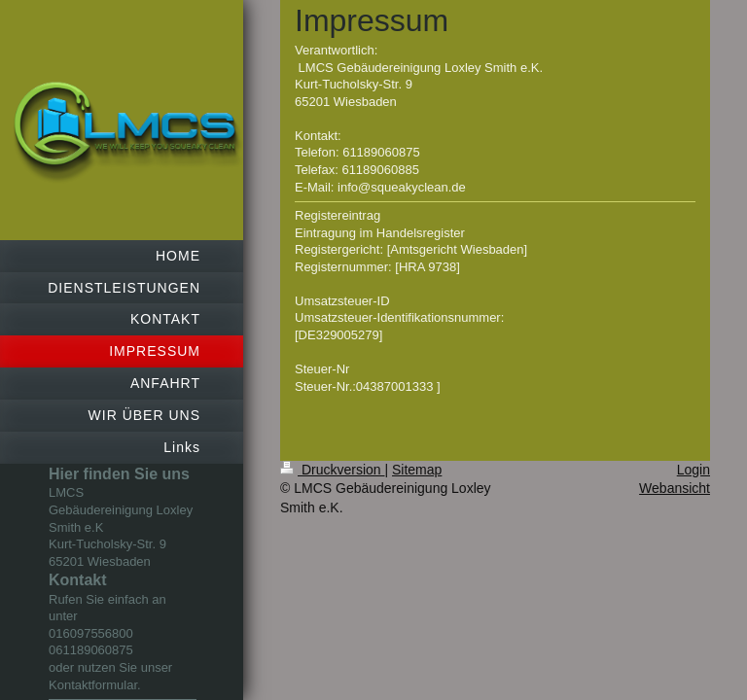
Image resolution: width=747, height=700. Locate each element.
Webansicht (675, 488)
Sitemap (417, 470)
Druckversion (332, 470)
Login (694, 470)
